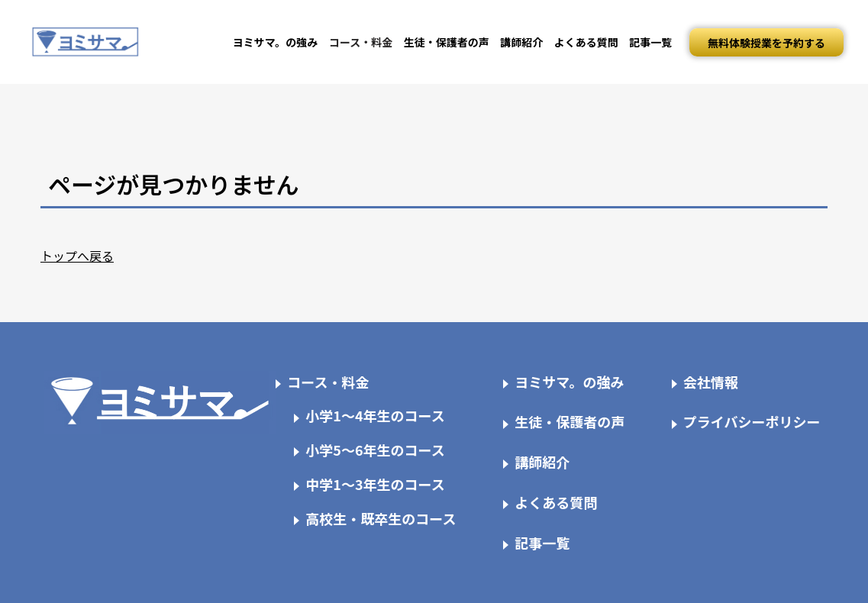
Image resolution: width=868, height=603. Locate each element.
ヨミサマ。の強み (276, 42)
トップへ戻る (77, 256)
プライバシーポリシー (752, 421)
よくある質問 (586, 42)
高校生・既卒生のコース (381, 518)
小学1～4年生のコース (375, 415)
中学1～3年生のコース (375, 484)
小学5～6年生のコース (375, 450)
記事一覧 (650, 42)
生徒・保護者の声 (447, 42)
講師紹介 (521, 42)
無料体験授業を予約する (766, 43)
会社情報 (711, 382)
